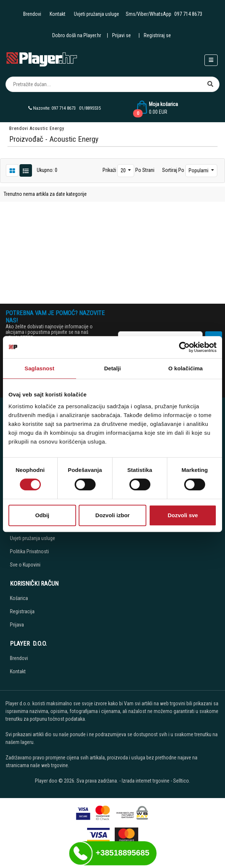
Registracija (22, 611)
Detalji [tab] (113, 368)
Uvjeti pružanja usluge (97, 14)
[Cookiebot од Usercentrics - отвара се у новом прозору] (184, 347)
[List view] (12, 170)
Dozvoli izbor (112, 515)
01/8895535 (90, 108)
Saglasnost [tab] (40, 368)
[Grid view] (26, 170)
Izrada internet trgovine (146, 781)
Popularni (199, 170)
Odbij (42, 515)
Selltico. (182, 781)
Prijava (17, 625)
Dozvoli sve (183, 515)
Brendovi (32, 14)
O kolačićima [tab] (186, 368)
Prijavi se (122, 35)
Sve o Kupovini (25, 565)
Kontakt (58, 14)
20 (124, 170)
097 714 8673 (188, 14)
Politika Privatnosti (29, 551)
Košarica (19, 598)
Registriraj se (157, 35)
